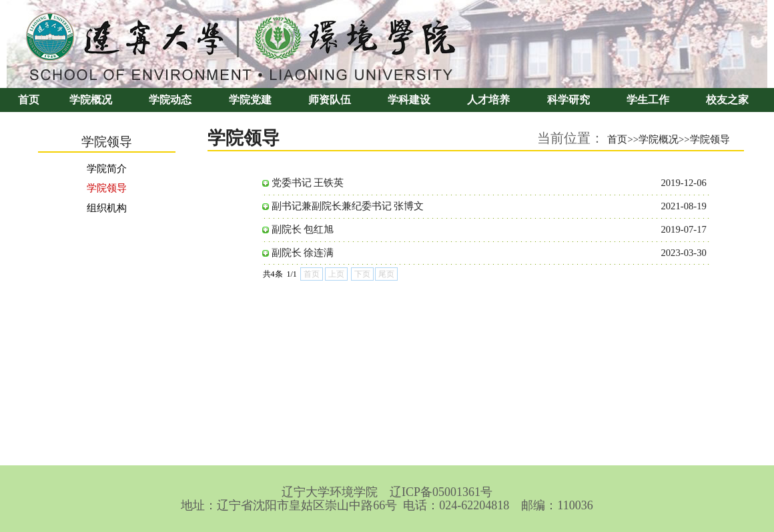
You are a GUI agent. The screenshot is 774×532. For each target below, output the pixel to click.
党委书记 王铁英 (308, 183)
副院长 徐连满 (303, 253)
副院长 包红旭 (303, 229)
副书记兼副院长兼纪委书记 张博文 (348, 206)
